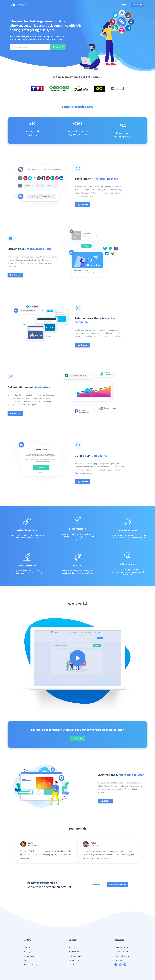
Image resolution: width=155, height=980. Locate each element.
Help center (74, 943)
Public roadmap (30, 956)
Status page (29, 948)
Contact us (73, 956)
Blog (26, 952)
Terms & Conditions (123, 943)
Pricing (27, 943)
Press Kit (118, 952)
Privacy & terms (121, 939)
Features (27, 939)
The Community (76, 948)
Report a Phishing (122, 948)
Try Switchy (137, 5)
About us (72, 939)
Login (123, 5)
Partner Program (76, 952)
